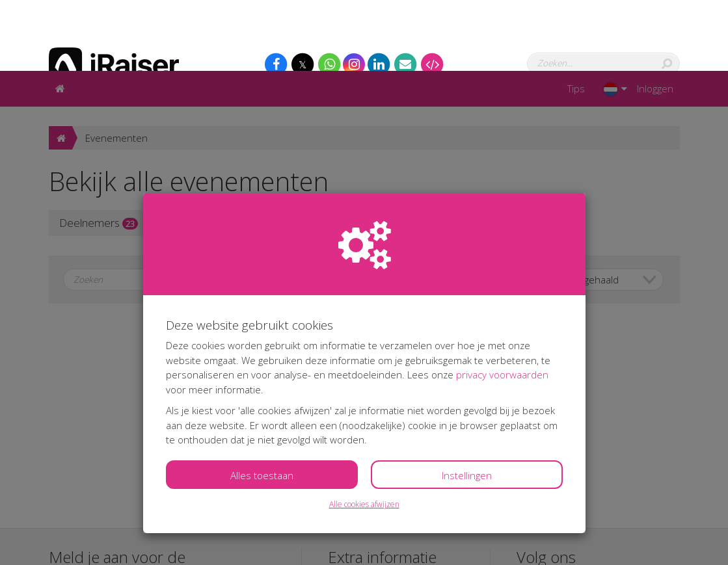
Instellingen (467, 404)
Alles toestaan (262, 404)
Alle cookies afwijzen (364, 433)
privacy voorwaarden (502, 304)
